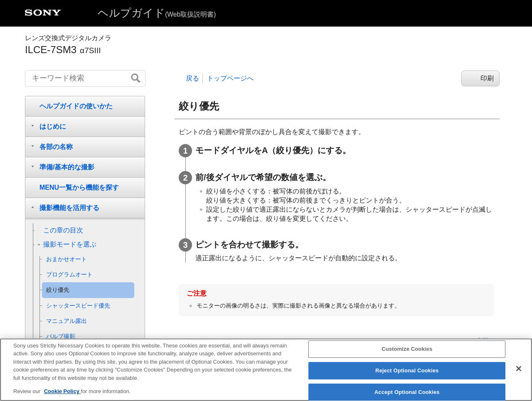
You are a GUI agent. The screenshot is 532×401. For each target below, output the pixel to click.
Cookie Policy (63, 397)
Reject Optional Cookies (407, 376)
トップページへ (230, 78)
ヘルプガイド (157, 13)
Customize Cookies (407, 355)
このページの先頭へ (468, 340)
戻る (192, 78)
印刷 (487, 78)
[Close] (519, 375)
